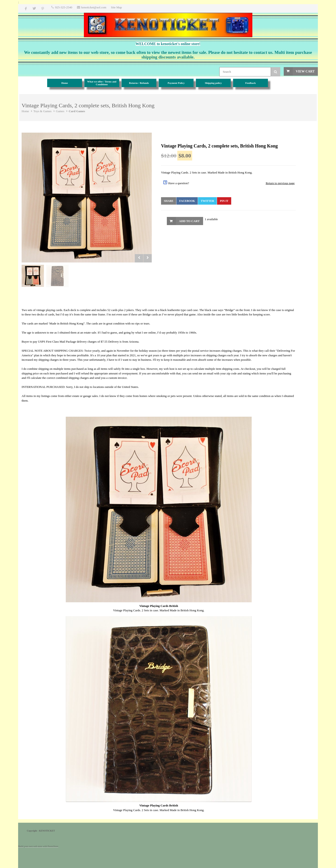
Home (25, 111)
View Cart (305, 71)
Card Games (77, 111)
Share (169, 201)
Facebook (187, 201)
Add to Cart (189, 221)
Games (60, 111)
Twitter (207, 201)
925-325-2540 (64, 7)
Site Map (116, 7)
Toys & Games (43, 111)
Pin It (224, 201)
